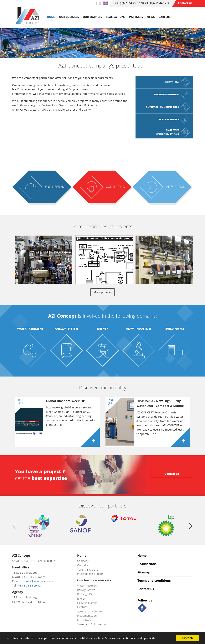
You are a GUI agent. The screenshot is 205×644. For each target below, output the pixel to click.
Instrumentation (87, 616)
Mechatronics (85, 620)
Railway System (66, 329)
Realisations (116, 17)
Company (83, 561)
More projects (102, 292)
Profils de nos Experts (90, 574)
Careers (164, 17)
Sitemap (144, 573)
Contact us (185, 3)
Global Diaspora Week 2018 (67, 401)
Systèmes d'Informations (92, 624)
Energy (103, 329)
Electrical (83, 607)
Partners (136, 17)
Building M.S (175, 329)
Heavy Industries (139, 329)
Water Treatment (30, 329)
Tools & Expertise (88, 569)
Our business (69, 17)
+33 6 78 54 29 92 (29, 585)
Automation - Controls (90, 611)
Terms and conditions (154, 581)
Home (51, 17)
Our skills (83, 565)
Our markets (92, 17)
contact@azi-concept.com (38, 581)
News (151, 17)
